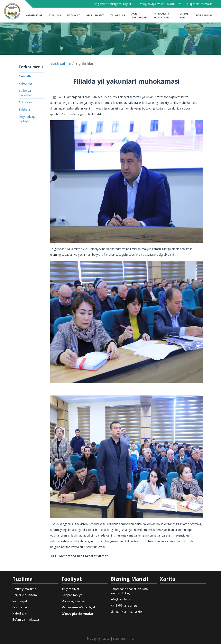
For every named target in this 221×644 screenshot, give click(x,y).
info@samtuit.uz (122, 599)
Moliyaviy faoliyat (74, 601)
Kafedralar (25, 83)
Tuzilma (55, 15)
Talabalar (118, 15)
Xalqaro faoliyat (73, 595)
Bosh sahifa (61, 63)
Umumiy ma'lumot (25, 589)
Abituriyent (95, 15)
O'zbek (172, 4)
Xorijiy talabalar (139, 16)
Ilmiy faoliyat (70, 589)
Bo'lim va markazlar (26, 620)
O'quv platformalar (200, 4)
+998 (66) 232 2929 (124, 606)
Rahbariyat (20, 601)
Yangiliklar (34, 15)
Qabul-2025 (185, 16)
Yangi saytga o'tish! (152, 4)
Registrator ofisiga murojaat (113, 4)
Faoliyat (74, 15)
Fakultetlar (26, 76)
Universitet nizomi (25, 595)
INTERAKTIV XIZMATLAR (161, 16)
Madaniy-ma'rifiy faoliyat (78, 607)
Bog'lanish (204, 15)
